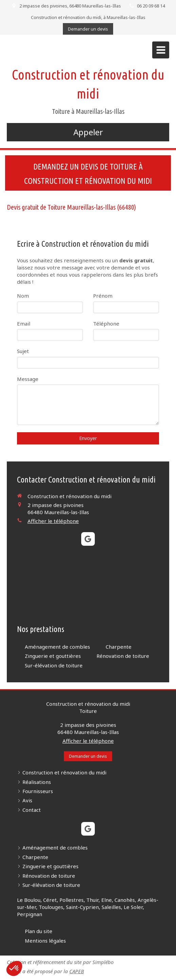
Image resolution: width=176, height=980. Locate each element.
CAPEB (77, 971)
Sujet (23, 351)
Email (24, 323)
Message (28, 379)
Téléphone (106, 323)
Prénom (103, 296)
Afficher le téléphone (53, 521)
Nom (23, 296)
